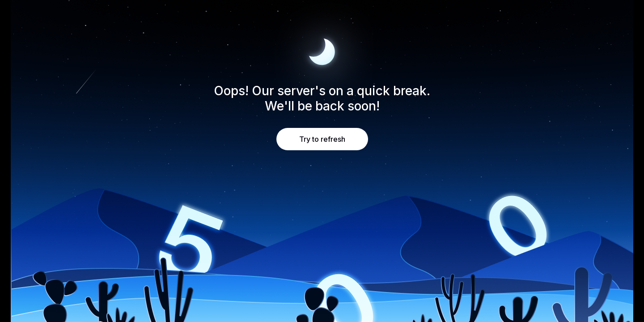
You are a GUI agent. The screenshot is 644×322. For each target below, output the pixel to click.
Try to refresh (322, 139)
